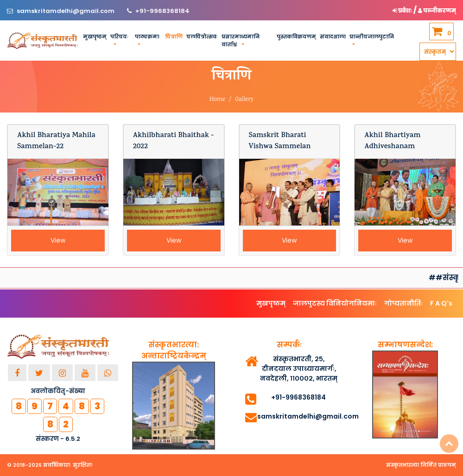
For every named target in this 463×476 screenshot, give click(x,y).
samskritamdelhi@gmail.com (66, 11)
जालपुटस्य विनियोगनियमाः (335, 303)
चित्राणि (174, 37)
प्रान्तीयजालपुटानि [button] (372, 37)
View (58, 240)
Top (449, 444)
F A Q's (441, 303)
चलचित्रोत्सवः (202, 37)
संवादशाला (333, 37)
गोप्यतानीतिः (403, 303)
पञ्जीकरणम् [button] (437, 10)
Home (217, 100)
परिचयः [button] (119, 37)
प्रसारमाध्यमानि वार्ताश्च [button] (241, 41)
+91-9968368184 (162, 11)
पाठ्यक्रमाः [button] (148, 37)
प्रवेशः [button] (403, 10)
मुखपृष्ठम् (95, 37)
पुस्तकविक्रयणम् (296, 37)
